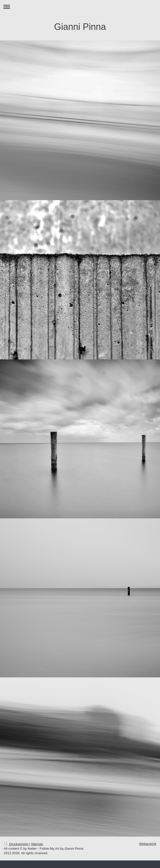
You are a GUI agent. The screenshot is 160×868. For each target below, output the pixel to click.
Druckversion (16, 844)
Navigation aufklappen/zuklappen (80, 7)
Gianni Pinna (80, 27)
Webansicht (148, 844)
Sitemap (37, 844)
